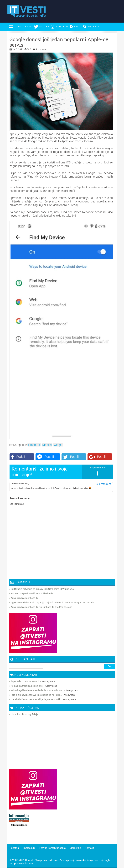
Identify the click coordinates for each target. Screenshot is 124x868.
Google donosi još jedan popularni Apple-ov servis (59, 42)
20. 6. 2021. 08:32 (103, 484)
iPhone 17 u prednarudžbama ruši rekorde (32, 593)
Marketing (75, 848)
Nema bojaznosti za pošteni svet (27, 686)
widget (58, 445)
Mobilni (47, 445)
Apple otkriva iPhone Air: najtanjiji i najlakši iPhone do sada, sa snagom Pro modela (52, 603)
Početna (14, 848)
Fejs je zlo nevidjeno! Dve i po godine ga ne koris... (36, 695)
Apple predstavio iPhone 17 (24, 598)
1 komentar (42, 49)
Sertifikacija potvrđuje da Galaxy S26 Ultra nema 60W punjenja (42, 589)
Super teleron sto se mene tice (26, 681)
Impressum (29, 848)
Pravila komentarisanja (53, 848)
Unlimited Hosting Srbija (24, 714)
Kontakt (89, 848)
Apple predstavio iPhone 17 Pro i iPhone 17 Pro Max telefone (41, 607)
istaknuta (34, 445)
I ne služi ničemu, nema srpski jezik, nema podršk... (36, 699)
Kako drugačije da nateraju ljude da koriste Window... (37, 690)
